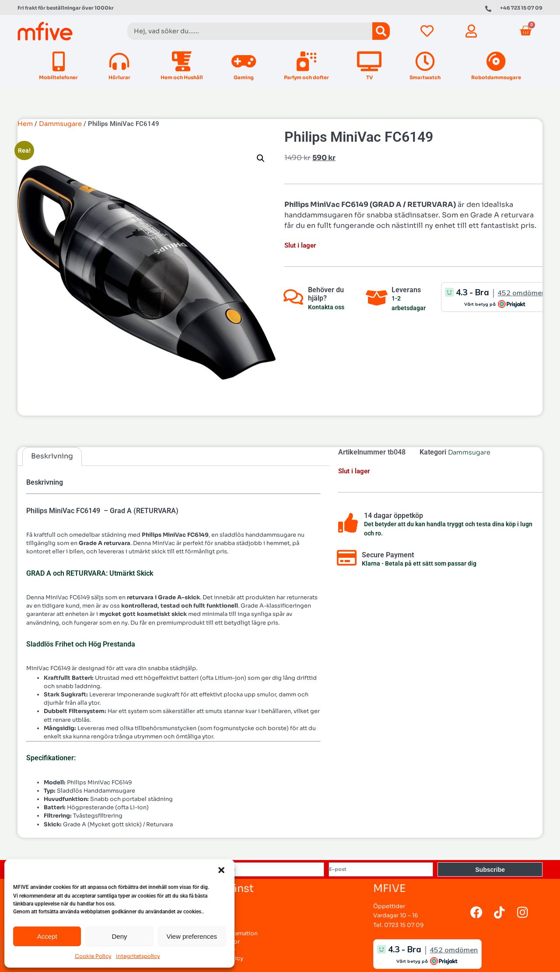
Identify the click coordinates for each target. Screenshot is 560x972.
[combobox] (250, 31)
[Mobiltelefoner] (58, 61)
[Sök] (381, 31)
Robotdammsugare (496, 77)
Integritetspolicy (138, 956)
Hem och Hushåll (182, 77)
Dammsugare (60, 124)
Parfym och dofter (306, 77)
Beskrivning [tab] (52, 456)
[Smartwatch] (425, 61)
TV (369, 77)
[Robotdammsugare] (496, 61)
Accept (47, 936)
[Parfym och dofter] (306, 61)
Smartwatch (425, 77)
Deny (119, 936)
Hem (25, 124)
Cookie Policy (93, 956)
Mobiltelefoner (58, 77)
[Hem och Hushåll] (182, 61)
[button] (221, 870)
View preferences (192, 936)
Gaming (244, 77)
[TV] (369, 61)
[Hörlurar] (119, 61)
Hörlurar (119, 77)
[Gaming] (243, 61)
